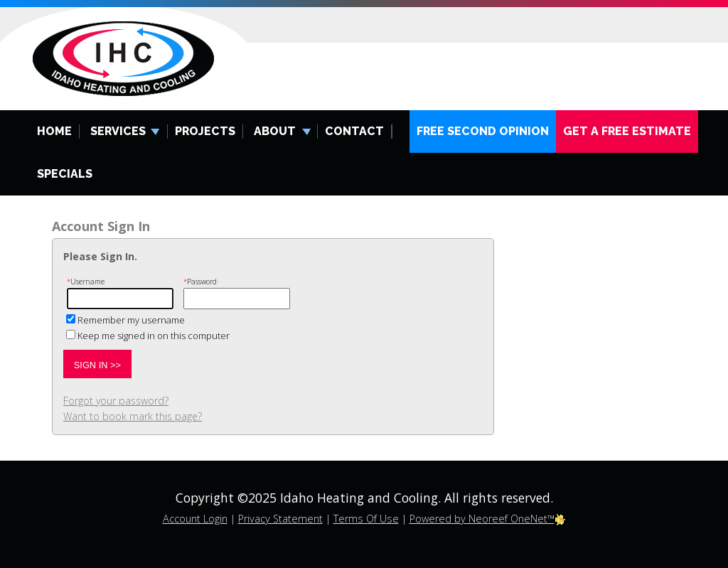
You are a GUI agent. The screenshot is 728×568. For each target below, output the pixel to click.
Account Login (195, 519)
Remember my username (131, 320)
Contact (354, 131)
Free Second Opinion (483, 131)
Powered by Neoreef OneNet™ (488, 519)
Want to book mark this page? (133, 416)
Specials (65, 174)
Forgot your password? (116, 401)
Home (54, 131)
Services (118, 131)
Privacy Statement (280, 519)
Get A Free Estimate (627, 131)
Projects (205, 131)
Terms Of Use (366, 519)
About (275, 131)
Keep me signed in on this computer (154, 336)
